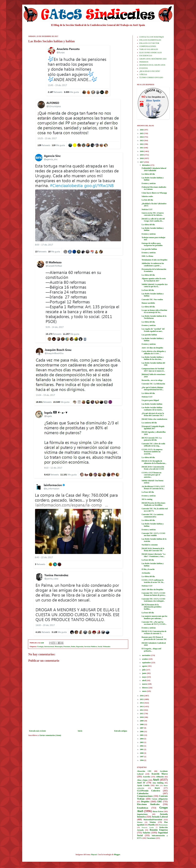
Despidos (145, 802)
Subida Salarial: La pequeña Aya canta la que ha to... (155, 285)
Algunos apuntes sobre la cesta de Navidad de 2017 (154, 280)
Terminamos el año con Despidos (155, 260)
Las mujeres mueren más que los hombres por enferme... (154, 617)
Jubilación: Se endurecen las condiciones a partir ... (153, 264)
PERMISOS (144, 62)
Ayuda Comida (143, 785)
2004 (142, 739)
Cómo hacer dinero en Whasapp (154, 193)
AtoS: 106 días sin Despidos (152, 589)
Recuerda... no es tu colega (152, 380)
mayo (144, 677)
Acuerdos (147, 777)
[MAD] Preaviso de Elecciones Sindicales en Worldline (154, 504)
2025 (142, 133)
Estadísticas (143, 808)
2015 (142, 699)
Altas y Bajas (142, 780)
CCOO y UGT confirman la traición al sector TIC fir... (153, 581)
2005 (142, 735)
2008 (142, 724)
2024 (142, 137)
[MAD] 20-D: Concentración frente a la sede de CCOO (153, 468)
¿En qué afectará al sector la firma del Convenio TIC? (153, 414)
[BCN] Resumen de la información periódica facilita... (152, 607)
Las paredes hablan (149, 249)
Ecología (40, 646)
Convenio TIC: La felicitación (153, 384)
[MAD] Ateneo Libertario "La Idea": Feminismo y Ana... (154, 555)
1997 (142, 757)
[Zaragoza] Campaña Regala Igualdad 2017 (153, 427)
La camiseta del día (149, 423)
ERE (160, 802)
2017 (142, 162)
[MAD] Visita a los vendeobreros (154, 419)
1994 (142, 760)
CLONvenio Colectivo (149, 791)
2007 (142, 728)
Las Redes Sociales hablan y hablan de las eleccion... (153, 358)
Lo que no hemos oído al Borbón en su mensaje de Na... (154, 311)
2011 (142, 714)
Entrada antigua (121, 731)
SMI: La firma (147, 256)
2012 (142, 710)
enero (144, 691)
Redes (73, 646)
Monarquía (59, 646)
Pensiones (67, 646)
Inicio (80, 731)
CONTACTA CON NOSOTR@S (152, 37)
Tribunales (107, 646)
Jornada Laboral (160, 817)
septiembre (147, 663)
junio (144, 673)
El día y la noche (148, 569)
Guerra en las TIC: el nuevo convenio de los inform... (153, 214)
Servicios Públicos (91, 646)
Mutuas (140, 822)
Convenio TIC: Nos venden (152, 299)
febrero (145, 688)
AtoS (156, 780)
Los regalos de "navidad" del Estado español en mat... (153, 330)
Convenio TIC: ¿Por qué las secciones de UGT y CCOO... (154, 623)
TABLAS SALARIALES (149, 49)
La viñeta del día (148, 174)
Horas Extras (158, 811)
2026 (142, 130)
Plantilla (152, 825)
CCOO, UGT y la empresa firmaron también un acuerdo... (152, 452)
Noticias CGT (147, 209)
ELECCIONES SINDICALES (151, 53)
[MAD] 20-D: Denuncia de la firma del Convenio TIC (153, 550)
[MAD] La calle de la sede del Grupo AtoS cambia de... (153, 220)
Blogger (117, 855)
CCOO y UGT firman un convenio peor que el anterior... (151, 475)
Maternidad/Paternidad (153, 820)
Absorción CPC (144, 771)
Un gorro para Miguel (150, 400)
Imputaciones (142, 814)
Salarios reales (147, 196)
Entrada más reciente (38, 731)
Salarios (147, 833)
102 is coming (147, 499)
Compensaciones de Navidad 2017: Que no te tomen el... (153, 370)
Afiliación (160, 777)
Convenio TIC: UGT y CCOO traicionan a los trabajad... (153, 600)
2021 (142, 148)
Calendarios (143, 793)
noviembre (146, 655)
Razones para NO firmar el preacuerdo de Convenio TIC (154, 638)
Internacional (49, 646)
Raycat (94, 855)
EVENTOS (143, 68)
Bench (157, 788)
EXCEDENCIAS (146, 56)
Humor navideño (148, 303)
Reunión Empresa (159, 830)
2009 (142, 721)
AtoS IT (141, 783)
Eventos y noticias (149, 183)
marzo (145, 684)
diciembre (146, 165)
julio (144, 670)
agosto (145, 666)
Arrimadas (146, 573)
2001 (142, 749)
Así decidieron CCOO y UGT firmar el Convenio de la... (153, 487)
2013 (142, 707)
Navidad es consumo (150, 545)
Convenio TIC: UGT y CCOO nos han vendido (153, 534)
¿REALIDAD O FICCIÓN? (150, 71)
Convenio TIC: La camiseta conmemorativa (152, 515)
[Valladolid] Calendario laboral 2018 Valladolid (154, 169)
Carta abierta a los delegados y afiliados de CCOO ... (154, 352)
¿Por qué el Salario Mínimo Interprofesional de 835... (153, 389)
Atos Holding (158, 783)
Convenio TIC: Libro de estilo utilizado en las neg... (153, 445)
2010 (142, 717)
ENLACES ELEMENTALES (150, 40)
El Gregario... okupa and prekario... (151, 650)
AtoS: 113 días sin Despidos (152, 348)
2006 (142, 732)
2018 (142, 158)
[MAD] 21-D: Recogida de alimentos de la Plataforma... (154, 462)
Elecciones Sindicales (148, 804)
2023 (142, 140)
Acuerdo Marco (159, 774)
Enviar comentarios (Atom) (50, 735)
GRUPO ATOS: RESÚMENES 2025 (153, 59)
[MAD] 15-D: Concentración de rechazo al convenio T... (154, 632)
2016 (142, 696)
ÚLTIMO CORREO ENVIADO (151, 78)
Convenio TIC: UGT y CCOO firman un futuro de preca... (154, 594)
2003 (142, 742)
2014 (142, 703)
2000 (142, 753)
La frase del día (148, 290)
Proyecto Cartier (148, 827)
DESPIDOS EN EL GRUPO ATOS (152, 65)
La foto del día (147, 200)
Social (100, 646)
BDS (157, 785)
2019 (142, 155)
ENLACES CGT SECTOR (149, 43)
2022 (142, 144)
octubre (145, 659)
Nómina (153, 822)
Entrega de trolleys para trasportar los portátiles (152, 244)
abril (144, 680)
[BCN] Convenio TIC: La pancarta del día (152, 439)
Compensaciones (145, 796)
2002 (142, 746)
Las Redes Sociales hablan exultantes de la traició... (152, 409)
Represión (80, 646)
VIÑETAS (143, 74)
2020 (142, 151)
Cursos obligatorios (160, 799)
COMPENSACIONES (148, 46)
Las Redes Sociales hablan (152, 404)
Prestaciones (163, 825)
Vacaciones (151, 838)
